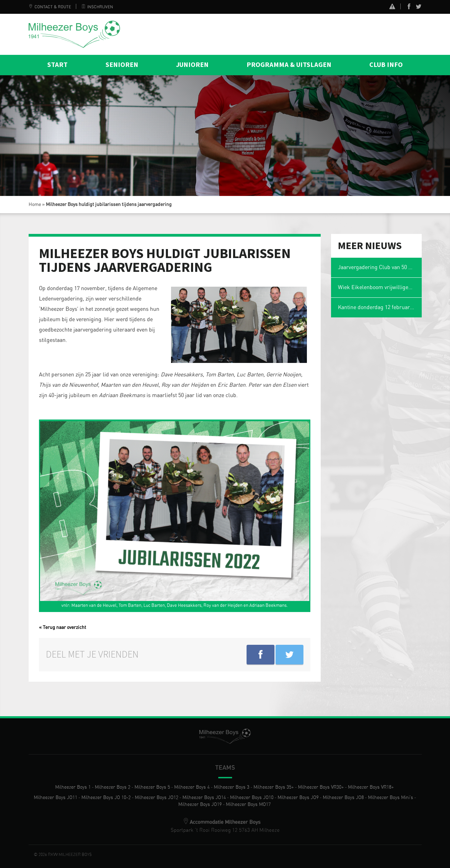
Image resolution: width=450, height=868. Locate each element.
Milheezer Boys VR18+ (371, 787)
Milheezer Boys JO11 (56, 798)
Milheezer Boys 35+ (274, 787)
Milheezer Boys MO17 (248, 805)
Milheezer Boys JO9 (298, 798)
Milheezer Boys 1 (73, 787)
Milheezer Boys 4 (192, 787)
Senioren (122, 65)
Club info (386, 65)
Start (57, 65)
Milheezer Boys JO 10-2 (106, 798)
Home (35, 205)
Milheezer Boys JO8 (343, 798)
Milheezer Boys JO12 (157, 798)
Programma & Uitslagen (289, 65)
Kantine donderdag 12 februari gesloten (380, 307)
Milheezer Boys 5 (152, 787)
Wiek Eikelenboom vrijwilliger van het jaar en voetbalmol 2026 (380, 287)
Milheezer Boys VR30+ (321, 787)
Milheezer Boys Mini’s (391, 798)
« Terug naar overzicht (63, 628)
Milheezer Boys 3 (232, 787)
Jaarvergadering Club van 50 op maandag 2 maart (380, 267)
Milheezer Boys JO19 (200, 805)
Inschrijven (97, 7)
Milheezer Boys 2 (113, 787)
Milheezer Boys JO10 (252, 798)
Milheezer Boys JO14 (204, 798)
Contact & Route (50, 7)
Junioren (192, 65)
